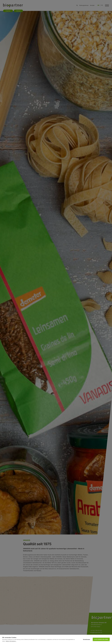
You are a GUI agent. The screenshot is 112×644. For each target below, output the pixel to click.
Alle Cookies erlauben (101, 639)
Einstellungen (87, 639)
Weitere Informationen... (11, 641)
